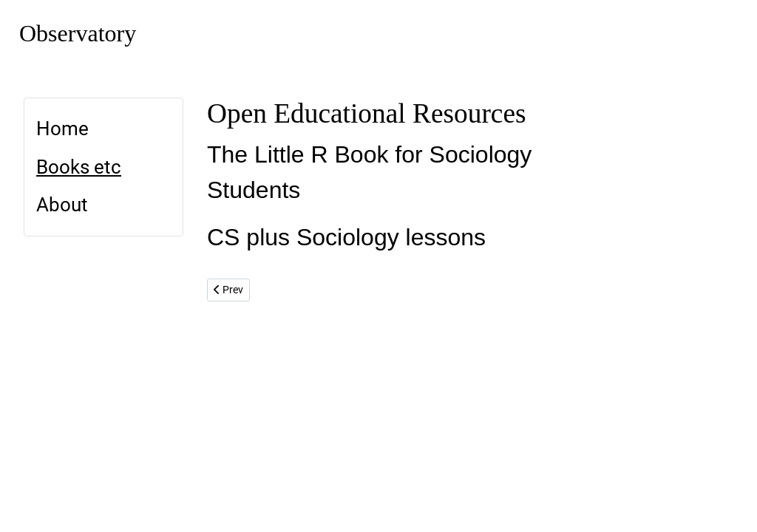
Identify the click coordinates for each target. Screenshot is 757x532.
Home (62, 129)
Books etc (79, 167)
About (62, 205)
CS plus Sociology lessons (346, 237)
